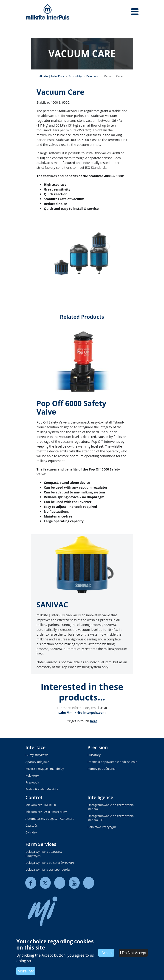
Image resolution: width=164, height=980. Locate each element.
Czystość (31, 825)
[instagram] (89, 883)
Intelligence (100, 797)
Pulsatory (94, 755)
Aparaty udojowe (37, 762)
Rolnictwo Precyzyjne (102, 827)
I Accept (106, 953)
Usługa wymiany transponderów (48, 869)
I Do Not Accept (133, 953)
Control (34, 797)
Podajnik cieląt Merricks (42, 789)
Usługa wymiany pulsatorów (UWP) (50, 863)
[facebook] (31, 883)
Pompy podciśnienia (102, 769)
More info (26, 971)
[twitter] (45, 883)
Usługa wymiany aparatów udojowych (44, 854)
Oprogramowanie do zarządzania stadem (111, 807)
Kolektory (32, 775)
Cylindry (31, 832)
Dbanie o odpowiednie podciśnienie (112, 762)
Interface (35, 747)
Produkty (75, 76)
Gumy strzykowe (37, 755)
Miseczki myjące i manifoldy (45, 769)
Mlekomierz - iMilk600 (41, 805)
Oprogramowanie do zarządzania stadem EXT (111, 818)
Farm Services (41, 844)
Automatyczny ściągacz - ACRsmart (50, 819)
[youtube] (74, 883)
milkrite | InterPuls (50, 76)
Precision (93, 76)
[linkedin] (60, 883)
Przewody (32, 782)
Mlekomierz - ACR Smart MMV (46, 812)
